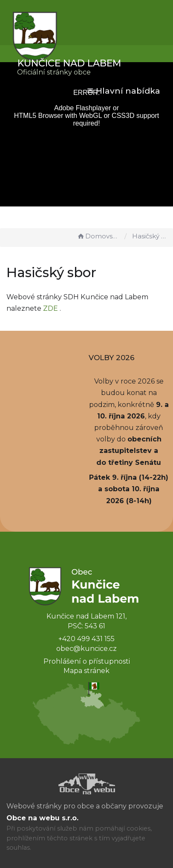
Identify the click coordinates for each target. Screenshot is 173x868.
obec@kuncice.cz (86, 649)
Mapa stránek (86, 671)
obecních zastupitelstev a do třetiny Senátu (129, 451)
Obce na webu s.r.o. (42, 818)
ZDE (50, 308)
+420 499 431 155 (86, 639)
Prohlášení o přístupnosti (87, 661)
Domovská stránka (98, 236)
